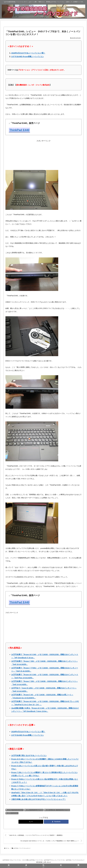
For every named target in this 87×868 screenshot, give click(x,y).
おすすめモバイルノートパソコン (21, 860)
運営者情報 (49, 862)
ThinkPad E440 (19, 130)
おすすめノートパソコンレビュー (15, 810)
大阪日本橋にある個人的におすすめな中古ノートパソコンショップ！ (39, 799)
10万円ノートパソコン (12, 813)
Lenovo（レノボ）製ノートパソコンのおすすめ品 (57, 810)
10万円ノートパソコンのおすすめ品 (34, 810)
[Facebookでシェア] (56, 822)
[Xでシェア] (31, 822)
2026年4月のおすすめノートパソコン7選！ (28, 53)
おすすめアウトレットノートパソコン (65, 860)
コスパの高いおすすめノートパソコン (42, 860)
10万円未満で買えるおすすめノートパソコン (29, 756)
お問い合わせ (58, 862)
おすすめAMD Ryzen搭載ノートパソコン (28, 57)
